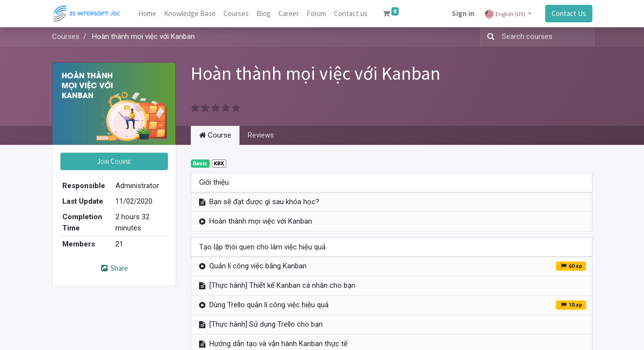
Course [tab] (215, 135)
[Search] (489, 37)
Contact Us (569, 13)
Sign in (463, 13)
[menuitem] (147, 14)
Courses (66, 36)
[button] (114, 162)
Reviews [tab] (261, 135)
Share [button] (114, 268)
